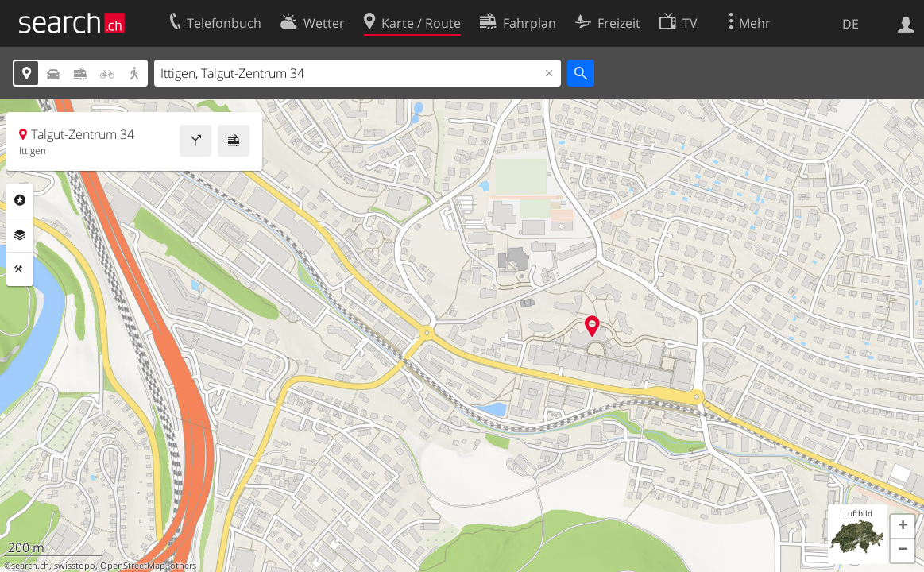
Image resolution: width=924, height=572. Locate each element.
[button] (903, 527)
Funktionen (20, 269)
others (183, 566)
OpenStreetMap (133, 566)
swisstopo (75, 566)
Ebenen (20, 235)
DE (851, 24)
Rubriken (20, 200)
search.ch (30, 566)
